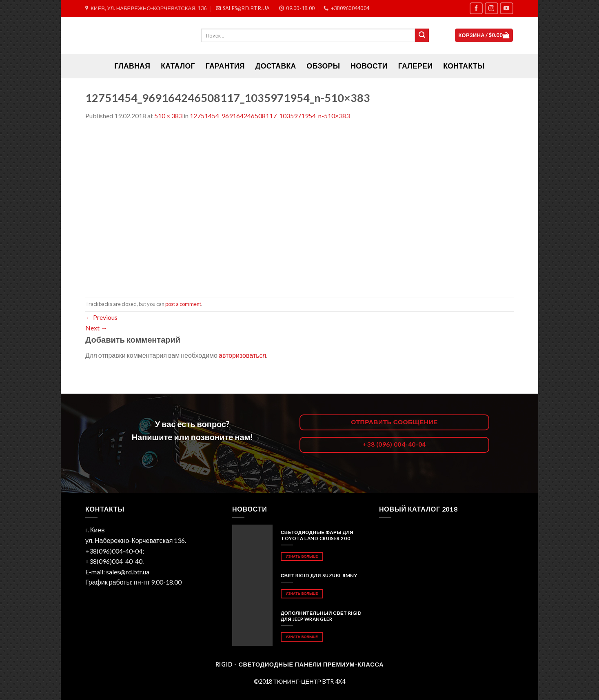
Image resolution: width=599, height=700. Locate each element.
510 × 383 (168, 116)
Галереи (415, 66)
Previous (101, 317)
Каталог (178, 66)
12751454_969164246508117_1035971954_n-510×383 (270, 116)
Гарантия (225, 66)
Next (96, 328)
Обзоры (324, 66)
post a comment (183, 304)
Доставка (276, 66)
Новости (369, 66)
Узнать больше (302, 556)
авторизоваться (242, 355)
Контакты (464, 66)
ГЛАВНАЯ (132, 66)
